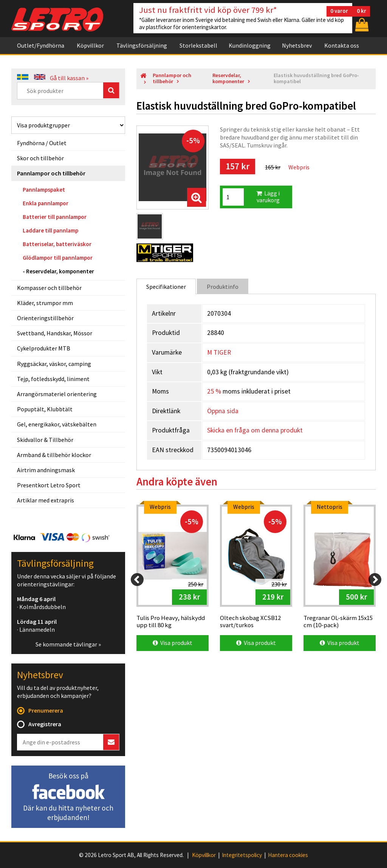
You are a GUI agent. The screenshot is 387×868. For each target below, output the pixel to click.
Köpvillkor (90, 45)
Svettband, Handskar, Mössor (55, 333)
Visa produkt (173, 643)
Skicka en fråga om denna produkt (255, 430)
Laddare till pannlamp (50, 230)
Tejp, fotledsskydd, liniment (53, 379)
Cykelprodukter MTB (44, 348)
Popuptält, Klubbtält (45, 409)
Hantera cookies (288, 855)
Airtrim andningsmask (46, 470)
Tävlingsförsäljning (142, 45)
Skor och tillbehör (40, 158)
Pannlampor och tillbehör (51, 173)
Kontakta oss (342, 45)
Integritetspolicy (242, 855)
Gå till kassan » (69, 78)
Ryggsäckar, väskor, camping (54, 364)
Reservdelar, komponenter (60, 271)
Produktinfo (223, 287)
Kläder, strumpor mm (45, 303)
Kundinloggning (250, 45)
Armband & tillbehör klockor (54, 455)
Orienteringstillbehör (45, 318)
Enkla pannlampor (46, 203)
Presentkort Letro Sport (49, 485)
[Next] (375, 580)
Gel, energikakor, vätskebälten (57, 424)
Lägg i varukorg (268, 197)
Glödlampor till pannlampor (58, 258)
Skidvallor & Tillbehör (45, 440)
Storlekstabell (198, 45)
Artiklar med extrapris (46, 500)
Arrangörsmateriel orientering (57, 394)
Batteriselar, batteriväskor (57, 244)
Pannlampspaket (44, 190)
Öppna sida (223, 411)
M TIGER (219, 352)
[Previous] (137, 580)
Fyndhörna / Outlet (42, 143)
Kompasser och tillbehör (49, 288)
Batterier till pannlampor (55, 217)
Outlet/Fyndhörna (41, 45)
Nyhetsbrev (297, 45)
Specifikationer (166, 287)
